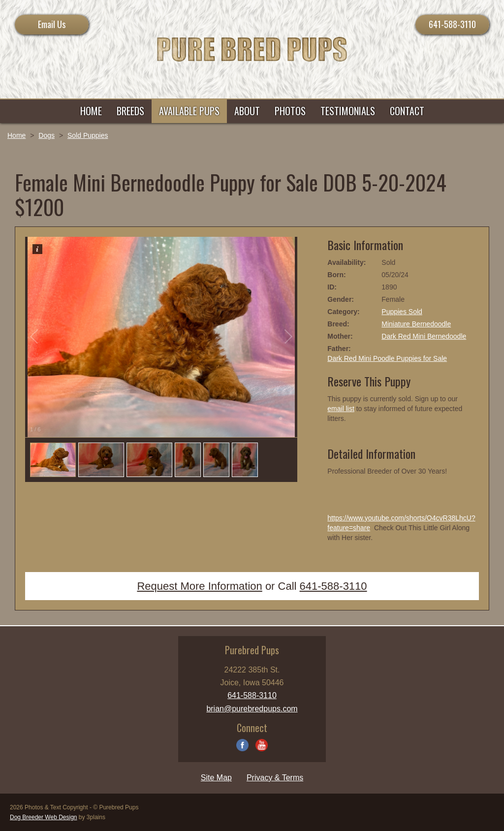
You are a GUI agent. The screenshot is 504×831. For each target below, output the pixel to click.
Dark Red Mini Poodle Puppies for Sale (387, 358)
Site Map (216, 778)
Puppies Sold (402, 312)
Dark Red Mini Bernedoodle (424, 336)
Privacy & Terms (275, 778)
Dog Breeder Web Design (44, 817)
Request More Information (199, 586)
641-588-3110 (452, 24)
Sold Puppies (88, 135)
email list (341, 409)
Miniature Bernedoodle (416, 324)
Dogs (47, 135)
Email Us (52, 24)
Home (16, 135)
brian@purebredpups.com (252, 709)
